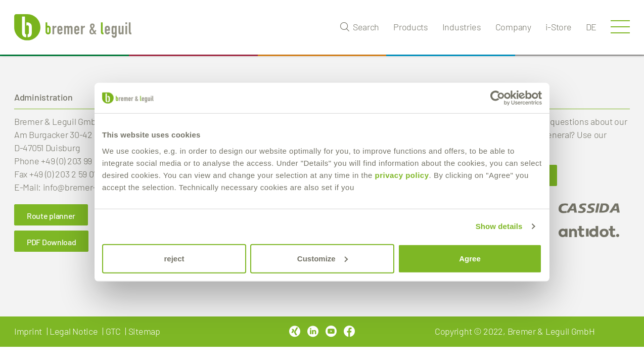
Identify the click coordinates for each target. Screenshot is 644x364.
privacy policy (402, 175)
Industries (462, 27)
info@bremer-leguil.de (86, 187)
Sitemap (144, 331)
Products (411, 27)
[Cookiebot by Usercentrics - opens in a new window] (498, 98)
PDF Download (51, 242)
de (591, 27)
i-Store (559, 27)
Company (513, 27)
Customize (323, 258)
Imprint (28, 331)
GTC (113, 331)
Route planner (51, 216)
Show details (499, 226)
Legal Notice (74, 331)
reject (174, 258)
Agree (470, 258)
